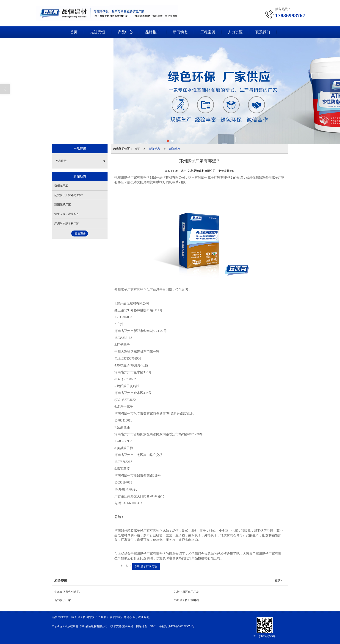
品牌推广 (153, 32)
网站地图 (142, 626)
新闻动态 (180, 32)
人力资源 (235, 32)
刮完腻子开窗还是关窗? (69, 195)
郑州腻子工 (61, 186)
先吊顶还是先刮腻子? (67, 592)
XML (153, 626)
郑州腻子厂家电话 (146, 566)
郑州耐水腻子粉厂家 (67, 223)
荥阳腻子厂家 (63, 205)
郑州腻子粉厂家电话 (186, 600)
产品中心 (125, 32)
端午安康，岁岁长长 (67, 214)
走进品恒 (98, 32)
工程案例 (208, 32)
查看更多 (80, 233)
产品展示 (61, 161)
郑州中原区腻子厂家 (186, 592)
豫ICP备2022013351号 (181, 626)
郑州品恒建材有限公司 (94, 626)
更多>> (279, 580)
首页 (74, 32)
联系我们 (263, 32)
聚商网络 (128, 626)
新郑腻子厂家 (63, 600)
